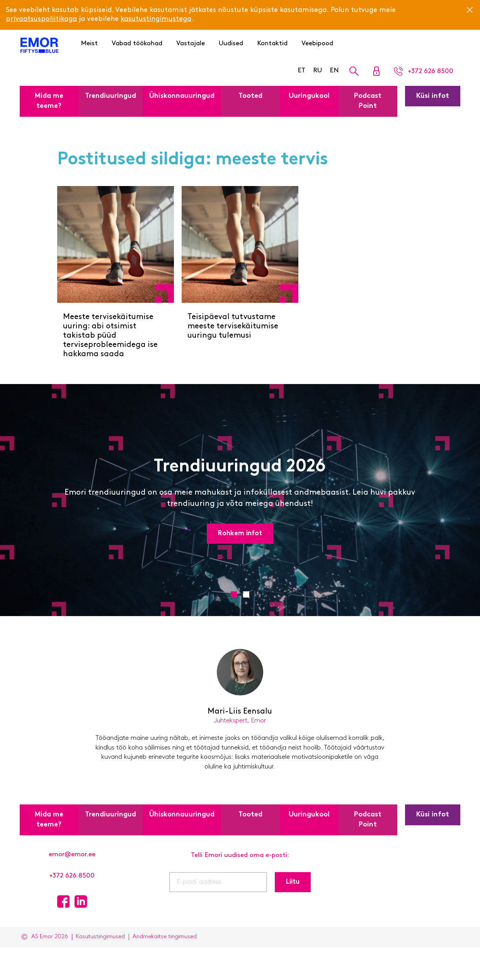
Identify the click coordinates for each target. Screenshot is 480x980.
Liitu (293, 882)
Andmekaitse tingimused (165, 937)
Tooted (250, 96)
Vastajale (191, 44)
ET (301, 71)
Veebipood (317, 44)
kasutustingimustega (156, 19)
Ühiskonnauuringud (182, 96)
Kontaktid (272, 44)
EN (334, 71)
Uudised (231, 44)
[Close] (470, 10)
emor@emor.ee (72, 855)
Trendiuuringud (111, 96)
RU (317, 71)
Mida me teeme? (49, 101)
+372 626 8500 (72, 876)
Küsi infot (433, 96)
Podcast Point (368, 101)
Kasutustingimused (100, 937)
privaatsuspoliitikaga (41, 19)
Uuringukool (309, 96)
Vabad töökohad (137, 44)
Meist (89, 44)
